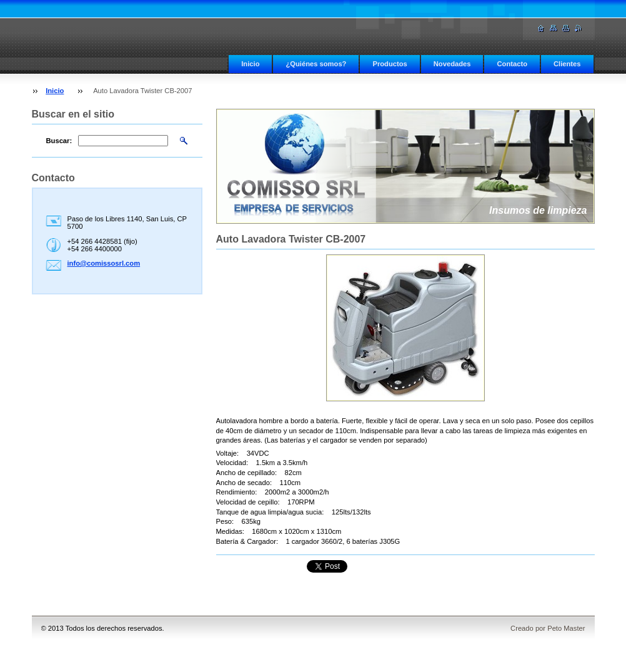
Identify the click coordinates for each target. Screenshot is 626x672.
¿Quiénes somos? (316, 64)
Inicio (250, 64)
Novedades (452, 64)
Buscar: (59, 141)
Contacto (512, 64)
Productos (390, 64)
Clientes (567, 64)
